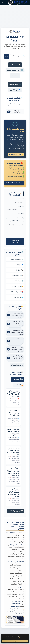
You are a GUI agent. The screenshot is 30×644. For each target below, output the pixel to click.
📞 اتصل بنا (15, 76)
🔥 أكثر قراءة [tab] (19, 385)
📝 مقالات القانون (18, 286)
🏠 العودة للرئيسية (15, 65)
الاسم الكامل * (20, 199)
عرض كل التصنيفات (17, 365)
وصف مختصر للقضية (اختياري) (17, 221)
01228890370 (15, 606)
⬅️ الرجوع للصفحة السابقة (15, 70)
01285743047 (16, 604)
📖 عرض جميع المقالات (16, 511)
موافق (15, 641)
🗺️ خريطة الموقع (15, 90)
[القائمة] (2, 3)
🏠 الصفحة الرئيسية (17, 259)
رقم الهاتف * (21, 206)
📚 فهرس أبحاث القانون (16, 292)
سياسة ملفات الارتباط (19, 638)
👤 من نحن (20, 265)
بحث (7, 56)
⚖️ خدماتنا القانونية (15, 84)
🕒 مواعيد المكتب (18, 275)
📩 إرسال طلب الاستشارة (15, 242)
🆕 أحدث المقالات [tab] (17, 379)
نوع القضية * (21, 214)
